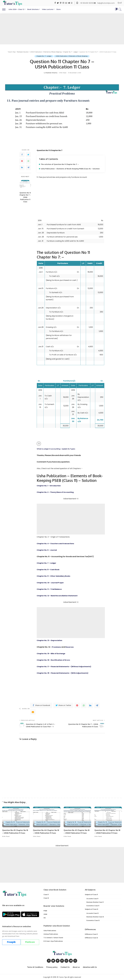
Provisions (57, 647)
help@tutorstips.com (106, 3)
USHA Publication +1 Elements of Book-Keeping (72, 56)
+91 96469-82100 (87, 3)
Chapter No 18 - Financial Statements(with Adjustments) (24, 822)
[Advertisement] (62, 29)
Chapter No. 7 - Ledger (44, 56)
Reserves (70, 647)
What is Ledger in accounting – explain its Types (57, 449)
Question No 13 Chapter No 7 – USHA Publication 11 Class (25, 197)
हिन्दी (120, 3)
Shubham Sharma (51, 73)
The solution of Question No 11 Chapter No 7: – (61, 164)
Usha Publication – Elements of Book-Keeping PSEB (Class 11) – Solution (71, 169)
